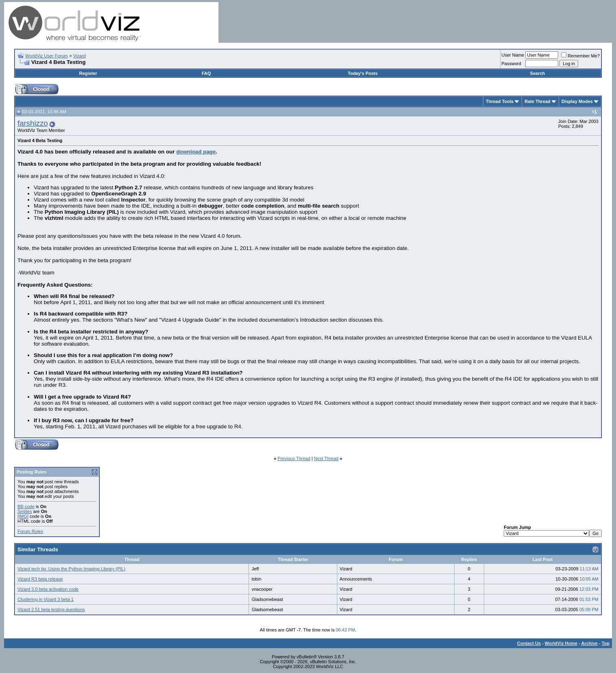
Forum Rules (30, 531)
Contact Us (529, 643)
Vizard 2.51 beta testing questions (51, 609)
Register (88, 73)
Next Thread (326, 458)
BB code (26, 506)
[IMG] (23, 516)
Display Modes (577, 101)
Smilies (25, 511)
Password (511, 64)
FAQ (206, 73)
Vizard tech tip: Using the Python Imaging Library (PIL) (71, 569)
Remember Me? (580, 56)
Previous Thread (294, 458)
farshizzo (33, 123)
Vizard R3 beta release (40, 579)
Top (606, 643)
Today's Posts (363, 73)
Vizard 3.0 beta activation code (48, 589)
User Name (513, 55)
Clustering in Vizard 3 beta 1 (46, 599)
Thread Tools (500, 101)
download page (196, 152)
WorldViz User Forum (47, 56)
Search (538, 73)
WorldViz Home (561, 643)
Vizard (80, 56)
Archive (590, 643)
